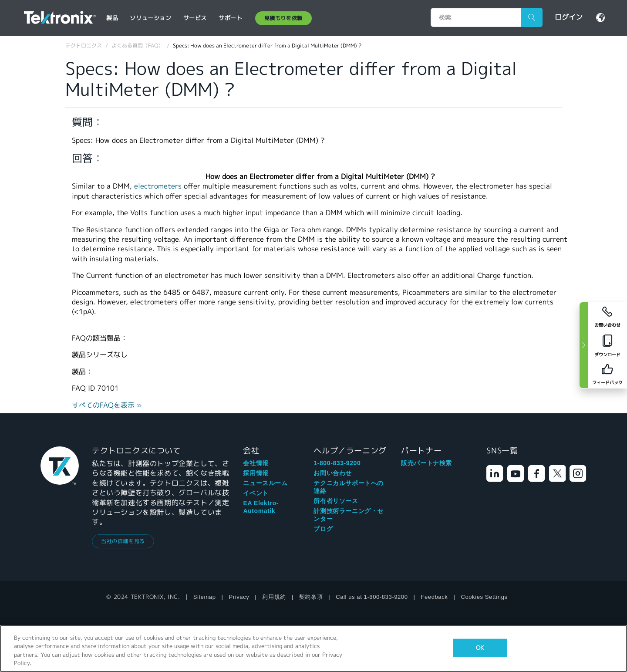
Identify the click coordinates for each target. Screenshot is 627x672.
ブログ (323, 529)
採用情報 (256, 473)
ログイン (569, 17)
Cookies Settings (484, 597)
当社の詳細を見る (123, 541)
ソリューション (150, 18)
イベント (256, 493)
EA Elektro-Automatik (261, 507)
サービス (195, 18)
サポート (230, 18)
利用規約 (274, 597)
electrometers (158, 186)
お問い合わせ (333, 473)
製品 (112, 18)
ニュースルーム (265, 483)
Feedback (435, 597)
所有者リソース (336, 501)
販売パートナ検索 (426, 463)
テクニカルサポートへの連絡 (349, 487)
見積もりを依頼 (283, 18)
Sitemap (205, 597)
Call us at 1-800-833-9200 (372, 597)
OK (480, 648)
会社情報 (256, 463)
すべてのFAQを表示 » (107, 405)
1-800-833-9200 (337, 463)
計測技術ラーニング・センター (349, 515)
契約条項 (311, 597)
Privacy (239, 597)
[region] (313, 648)
